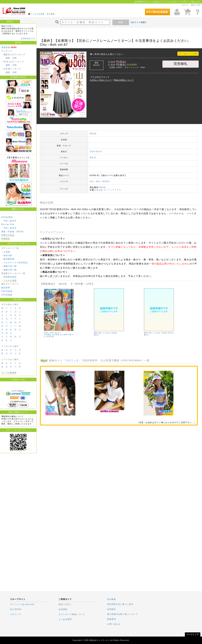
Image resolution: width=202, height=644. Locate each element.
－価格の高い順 (9, 270)
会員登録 (63, 609)
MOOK (93, 134)
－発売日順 (7, 256)
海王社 (93, 158)
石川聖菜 (56, 335)
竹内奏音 (48, 335)
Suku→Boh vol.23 (52, 333)
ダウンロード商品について (72, 614)
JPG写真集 (7, 295)
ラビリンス (72, 360)
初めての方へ (197, 5)
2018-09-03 (96, 152)
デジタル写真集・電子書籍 (43, 14)
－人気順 (6, 252)
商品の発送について (124, 80)
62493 (110, 175)
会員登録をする (28, 38)
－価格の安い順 (9, 266)
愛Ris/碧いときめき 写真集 (105, 333)
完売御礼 (181, 64)
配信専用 (6, 288)
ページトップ (193, 634)
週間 (8, 58)
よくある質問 (65, 619)
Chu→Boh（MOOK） (101, 181)
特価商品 (6, 239)
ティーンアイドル (112, 190)
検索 (121, 22)
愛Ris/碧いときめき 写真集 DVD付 (159, 333)
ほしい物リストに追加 (188, 54)
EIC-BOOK (16, 609)
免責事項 (111, 619)
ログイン (185, 5)
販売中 (13, 221)
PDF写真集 (7, 291)
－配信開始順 (8, 259)
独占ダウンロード (10, 284)
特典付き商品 (8, 235)
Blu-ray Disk (8, 224)
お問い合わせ (114, 624)
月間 (14, 58)
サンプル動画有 (9, 373)
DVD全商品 (7, 217)
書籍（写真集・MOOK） (14, 232)
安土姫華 (64, 335)
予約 (6, 221)
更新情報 (6, 47)
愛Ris (96, 335)
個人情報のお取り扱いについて (122, 614)
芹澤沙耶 (50, 337)
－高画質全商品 (9, 277)
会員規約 (111, 609)
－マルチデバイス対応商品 (14, 263)
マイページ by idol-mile (22, 604)
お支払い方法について (101, 80)
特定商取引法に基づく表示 (120, 604)
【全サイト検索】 (138, 22)
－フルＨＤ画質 (9, 281)
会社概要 (111, 599)
